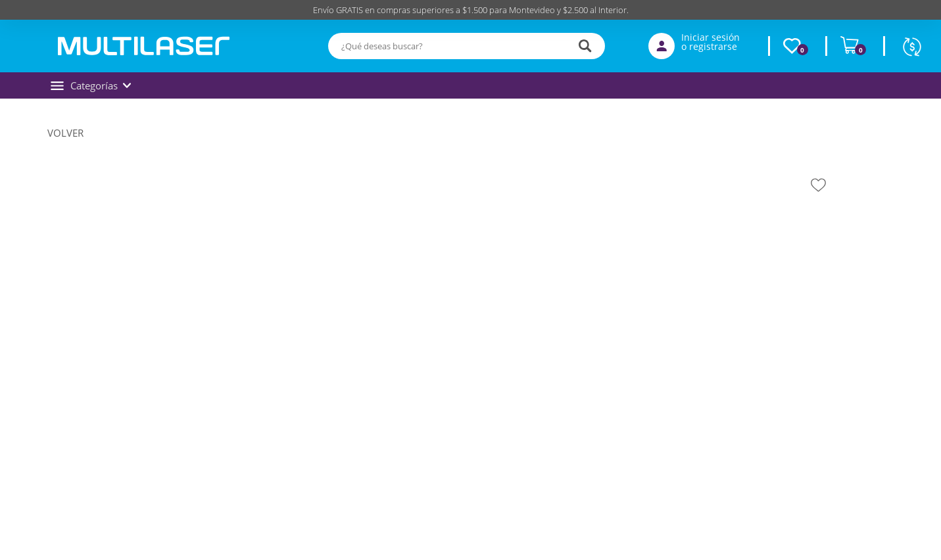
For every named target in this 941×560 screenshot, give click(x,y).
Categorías (91, 85)
